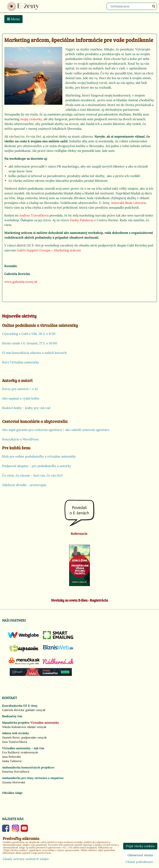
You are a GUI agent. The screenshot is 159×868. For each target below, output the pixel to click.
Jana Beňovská (11, 757)
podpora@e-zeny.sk (34, 737)
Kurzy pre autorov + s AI (20, 389)
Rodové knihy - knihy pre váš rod (26, 408)
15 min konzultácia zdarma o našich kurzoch (34, 353)
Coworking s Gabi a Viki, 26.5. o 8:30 (29, 334)
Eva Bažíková (11, 752)
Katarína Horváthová (16, 772)
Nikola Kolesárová (14, 727)
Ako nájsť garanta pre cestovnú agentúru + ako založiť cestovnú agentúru (56, 430)
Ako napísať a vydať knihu (21, 398)
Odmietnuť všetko (140, 855)
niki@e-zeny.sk (37, 727)
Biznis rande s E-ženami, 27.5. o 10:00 (30, 343)
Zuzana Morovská (14, 782)
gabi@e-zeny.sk (35, 710)
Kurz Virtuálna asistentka (20, 362)
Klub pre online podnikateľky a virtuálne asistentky (39, 456)
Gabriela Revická (13, 710)
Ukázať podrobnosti (139, 862)
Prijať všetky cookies (140, 846)
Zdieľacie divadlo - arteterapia (24, 485)
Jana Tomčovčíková (15, 742)
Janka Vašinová (12, 761)
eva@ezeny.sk (29, 752)
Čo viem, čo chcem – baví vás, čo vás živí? (33, 475)
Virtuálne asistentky (45, 723)
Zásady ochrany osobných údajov (26, 859)
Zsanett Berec (11, 737)
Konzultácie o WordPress (20, 439)
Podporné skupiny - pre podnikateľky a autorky (37, 466)
